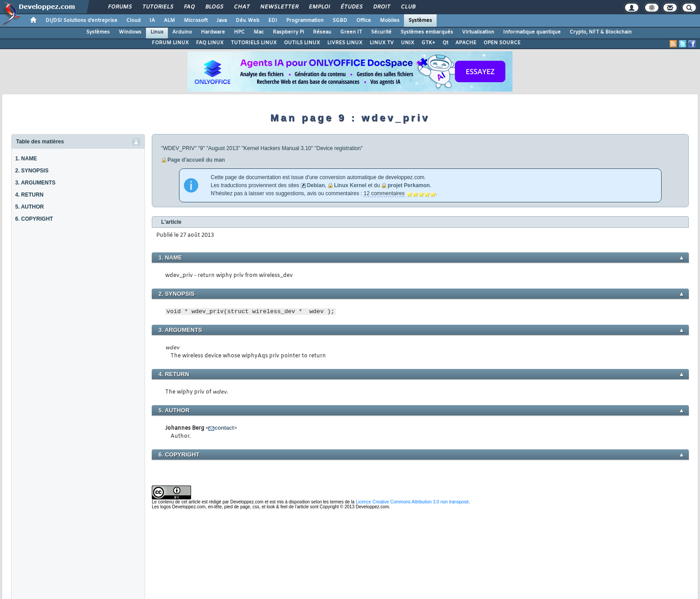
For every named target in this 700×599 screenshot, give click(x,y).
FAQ (189, 7)
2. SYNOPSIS (32, 171)
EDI (273, 21)
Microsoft (196, 21)
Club (408, 7)
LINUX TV (382, 43)
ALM (169, 21)
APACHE (466, 43)
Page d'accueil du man (196, 160)
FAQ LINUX (210, 43)
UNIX (408, 43)
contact (224, 428)
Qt (445, 43)
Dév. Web (248, 21)
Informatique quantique (532, 32)
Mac (259, 32)
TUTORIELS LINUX (254, 43)
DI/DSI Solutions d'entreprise (81, 21)
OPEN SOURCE (502, 43)
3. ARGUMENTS (35, 183)
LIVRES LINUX (345, 43)
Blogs (214, 7)
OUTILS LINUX (302, 43)
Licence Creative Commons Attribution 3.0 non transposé (412, 502)
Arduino (182, 32)
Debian (316, 185)
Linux (157, 32)
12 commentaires (384, 193)
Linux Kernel (350, 185)
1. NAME (26, 159)
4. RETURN (29, 195)
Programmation (305, 21)
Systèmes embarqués (427, 32)
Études (351, 7)
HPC (239, 32)
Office (364, 21)
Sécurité (381, 32)
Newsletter (279, 7)
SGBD (340, 21)
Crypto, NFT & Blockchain (601, 32)
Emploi (319, 7)
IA (152, 21)
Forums (119, 7)
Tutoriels (157, 7)
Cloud (133, 21)
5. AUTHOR (29, 207)
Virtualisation (478, 32)
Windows (130, 32)
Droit (381, 7)
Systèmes (420, 21)
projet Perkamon (409, 185)
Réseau (322, 32)
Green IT (351, 32)
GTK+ (428, 43)
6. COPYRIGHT (34, 219)
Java (222, 21)
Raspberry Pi (288, 32)
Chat (241, 7)
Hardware (213, 32)
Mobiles (390, 21)
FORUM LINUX (170, 43)
